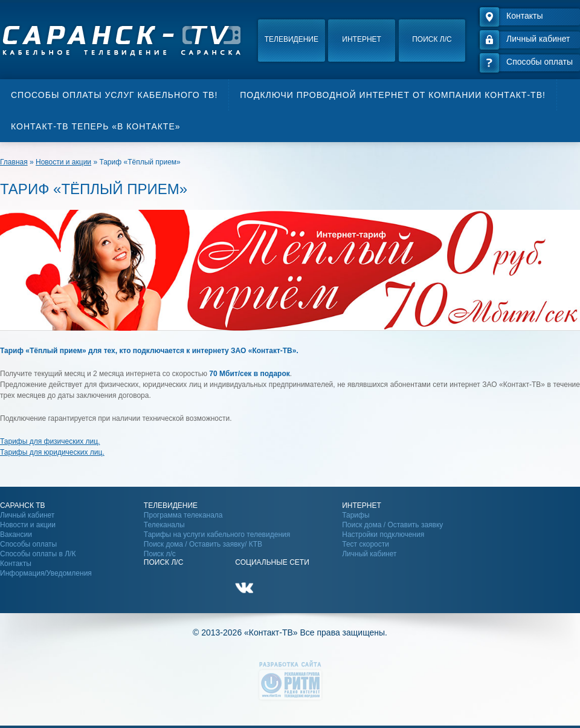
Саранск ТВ (23, 505)
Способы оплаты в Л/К (38, 554)
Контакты (16, 564)
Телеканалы (164, 525)
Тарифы (356, 515)
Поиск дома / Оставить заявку (392, 525)
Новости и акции (28, 525)
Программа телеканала (183, 515)
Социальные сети (272, 562)
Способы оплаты (28, 544)
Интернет (362, 39)
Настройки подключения (383, 535)
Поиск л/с (432, 39)
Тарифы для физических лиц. (50, 441)
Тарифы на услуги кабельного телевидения (217, 535)
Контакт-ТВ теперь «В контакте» (96, 126)
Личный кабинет (27, 515)
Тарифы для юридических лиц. (52, 452)
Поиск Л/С (163, 562)
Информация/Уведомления (46, 573)
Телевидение (292, 39)
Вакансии (16, 535)
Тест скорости (366, 544)
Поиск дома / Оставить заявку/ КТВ (203, 544)
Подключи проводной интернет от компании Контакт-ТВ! (393, 95)
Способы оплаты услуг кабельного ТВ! (114, 95)
